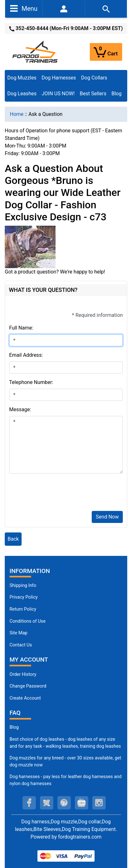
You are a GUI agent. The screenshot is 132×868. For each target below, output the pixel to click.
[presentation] (57, 494)
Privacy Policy (24, 597)
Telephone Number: (31, 382)
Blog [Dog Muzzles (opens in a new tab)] (14, 727)
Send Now (107, 517)
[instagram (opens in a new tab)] (99, 803)
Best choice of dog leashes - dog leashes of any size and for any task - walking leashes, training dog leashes (65, 743)
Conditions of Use (28, 621)
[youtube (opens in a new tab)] (82, 803)
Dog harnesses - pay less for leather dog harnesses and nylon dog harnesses (66, 780)
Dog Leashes (22, 94)
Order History (23, 674)
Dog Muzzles (22, 78)
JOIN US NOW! (58, 94)
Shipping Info (23, 585)
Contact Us (21, 645)
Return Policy (23, 609)
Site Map (18, 633)
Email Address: (26, 355)
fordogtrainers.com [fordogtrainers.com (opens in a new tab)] (80, 837)
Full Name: (21, 328)
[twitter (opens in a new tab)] (47, 803)
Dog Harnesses (59, 78)
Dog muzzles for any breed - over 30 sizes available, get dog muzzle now (65, 761)
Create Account (25, 698)
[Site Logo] (36, 51)
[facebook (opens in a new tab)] (29, 803)
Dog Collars (94, 78)
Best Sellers (93, 94)
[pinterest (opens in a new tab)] (64, 803)
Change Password (28, 686)
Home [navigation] (17, 114)
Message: (20, 409)
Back (13, 539)
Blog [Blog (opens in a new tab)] (116, 94)
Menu (24, 8)
